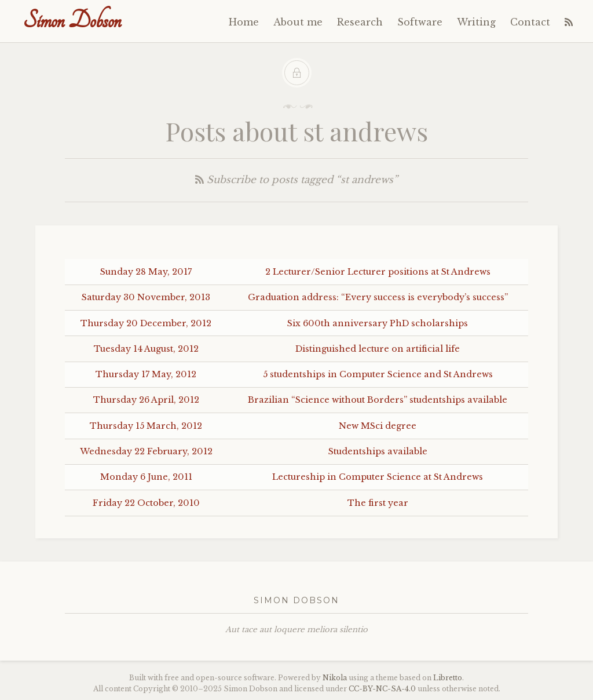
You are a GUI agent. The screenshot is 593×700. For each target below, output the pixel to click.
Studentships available (378, 451)
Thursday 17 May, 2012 (146, 374)
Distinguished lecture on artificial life (378, 349)
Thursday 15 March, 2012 (146, 426)
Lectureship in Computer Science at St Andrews (378, 477)
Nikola (335, 678)
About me (298, 22)
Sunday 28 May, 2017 (146, 272)
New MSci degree (378, 426)
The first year (378, 503)
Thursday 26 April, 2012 (146, 400)
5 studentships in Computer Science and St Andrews (378, 374)
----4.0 (382, 689)
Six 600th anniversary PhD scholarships (378, 323)
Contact (530, 22)
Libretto (448, 678)
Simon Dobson (72, 21)
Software (420, 22)
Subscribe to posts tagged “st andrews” (296, 180)
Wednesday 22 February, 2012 (146, 451)
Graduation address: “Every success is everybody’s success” (378, 297)
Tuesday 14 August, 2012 (146, 349)
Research (360, 22)
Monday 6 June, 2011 (146, 477)
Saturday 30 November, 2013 (146, 297)
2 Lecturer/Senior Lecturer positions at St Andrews (378, 272)
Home (244, 22)
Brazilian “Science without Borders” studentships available (378, 400)
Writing (476, 22)
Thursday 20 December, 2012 (146, 323)
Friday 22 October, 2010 (146, 503)
